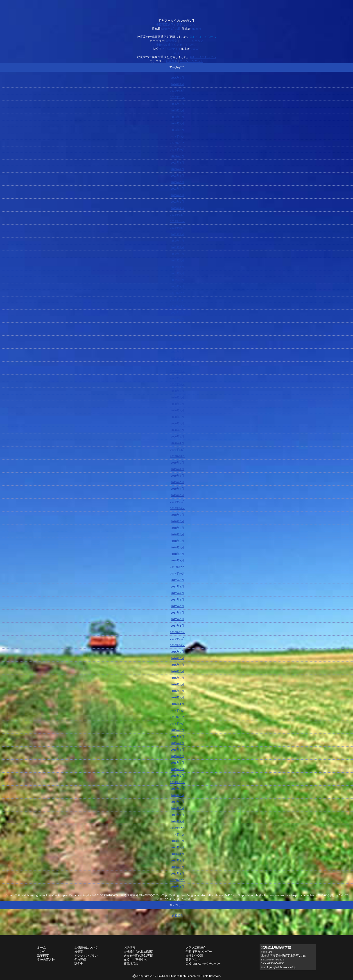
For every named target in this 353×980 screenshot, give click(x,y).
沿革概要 (43, 956)
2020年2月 (177, 436)
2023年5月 (177, 182)
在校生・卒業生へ (135, 960)
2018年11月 (177, 502)
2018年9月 (177, 515)
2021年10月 (177, 306)
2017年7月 (177, 593)
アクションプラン (86, 956)
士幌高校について (86, 947)
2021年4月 (177, 345)
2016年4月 (177, 684)
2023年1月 (177, 208)
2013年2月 (177, 867)
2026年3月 (177, 78)
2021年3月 (177, 352)
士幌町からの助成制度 (138, 952)
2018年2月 (177, 554)
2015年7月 (177, 743)
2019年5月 (177, 482)
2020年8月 (177, 397)
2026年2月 (177, 84)
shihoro (197, 29)
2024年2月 (177, 130)
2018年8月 (177, 521)
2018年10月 (177, 508)
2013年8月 (177, 841)
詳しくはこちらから (203, 57)
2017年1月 (177, 626)
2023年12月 (177, 136)
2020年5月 (177, 417)
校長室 (79, 952)
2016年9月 (177, 652)
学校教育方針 (46, 960)
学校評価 (80, 960)
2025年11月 (177, 97)
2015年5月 (177, 756)
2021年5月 (177, 339)
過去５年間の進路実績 (138, 956)
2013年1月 (177, 873)
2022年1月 (177, 286)
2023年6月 (177, 176)
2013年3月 (177, 860)
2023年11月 (177, 143)
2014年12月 (177, 782)
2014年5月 (177, 808)
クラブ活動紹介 (196, 947)
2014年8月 (177, 795)
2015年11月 (177, 717)
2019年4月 (177, 489)
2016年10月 (177, 645)
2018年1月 (177, 560)
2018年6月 (177, 534)
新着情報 (172, 41)
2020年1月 (177, 443)
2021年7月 (177, 326)
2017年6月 (177, 600)
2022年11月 (177, 221)
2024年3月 (177, 123)
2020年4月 (177, 423)
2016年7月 (177, 665)
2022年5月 (177, 260)
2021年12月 (177, 293)
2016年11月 (177, 639)
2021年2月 (177, 358)
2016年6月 (177, 671)
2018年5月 (177, 541)
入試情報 (129, 947)
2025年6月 (177, 110)
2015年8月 (177, 737)
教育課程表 (131, 964)
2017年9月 (177, 580)
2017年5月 (177, 606)
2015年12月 (177, 710)
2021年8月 (177, 319)
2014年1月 (177, 821)
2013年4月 (177, 854)
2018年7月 (177, 528)
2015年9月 (177, 730)
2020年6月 (177, 410)
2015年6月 (177, 750)
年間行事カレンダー (199, 952)
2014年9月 (177, 789)
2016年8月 (177, 658)
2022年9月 (177, 234)
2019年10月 (177, 456)
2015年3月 (177, 769)
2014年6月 (177, 802)
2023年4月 (177, 189)
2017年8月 (177, 586)
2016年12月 (177, 632)
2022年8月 (177, 241)
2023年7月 (177, 169)
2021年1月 (177, 365)
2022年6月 (177, 254)
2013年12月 (177, 828)
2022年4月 (177, 267)
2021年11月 (177, 299)
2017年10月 (177, 573)
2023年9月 (177, 156)
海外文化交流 (194, 956)
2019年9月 (177, 463)
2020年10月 (177, 384)
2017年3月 (177, 619)
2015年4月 (177, 763)
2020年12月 (177, 371)
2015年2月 (177, 776)
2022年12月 (177, 215)
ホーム (42, 947)
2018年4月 (177, 547)
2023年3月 (177, 195)
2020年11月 (177, 378)
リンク (42, 952)
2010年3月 (177, 887)
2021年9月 (177, 313)
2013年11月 (177, 834)
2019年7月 (177, 469)
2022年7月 (177, 247)
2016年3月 (177, 691)
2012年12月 (177, 880)
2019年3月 (177, 495)
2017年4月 (177, 613)
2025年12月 (177, 91)
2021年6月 (177, 332)
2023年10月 (177, 149)
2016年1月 (177, 704)
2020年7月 (177, 404)
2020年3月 (177, 430)
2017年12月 (177, 567)
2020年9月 (177, 391)
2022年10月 (177, 228)
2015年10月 (177, 723)
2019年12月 (177, 450)
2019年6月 (177, 476)
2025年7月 (177, 104)
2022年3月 (177, 273)
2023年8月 (177, 163)
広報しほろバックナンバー (203, 964)
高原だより (193, 960)
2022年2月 (177, 280)
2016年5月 (177, 678)
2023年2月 (177, 202)
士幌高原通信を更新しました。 (176, 25)
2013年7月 (177, 847)
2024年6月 (177, 117)
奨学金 (79, 964)
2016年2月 (177, 697)
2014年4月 (177, 815)
